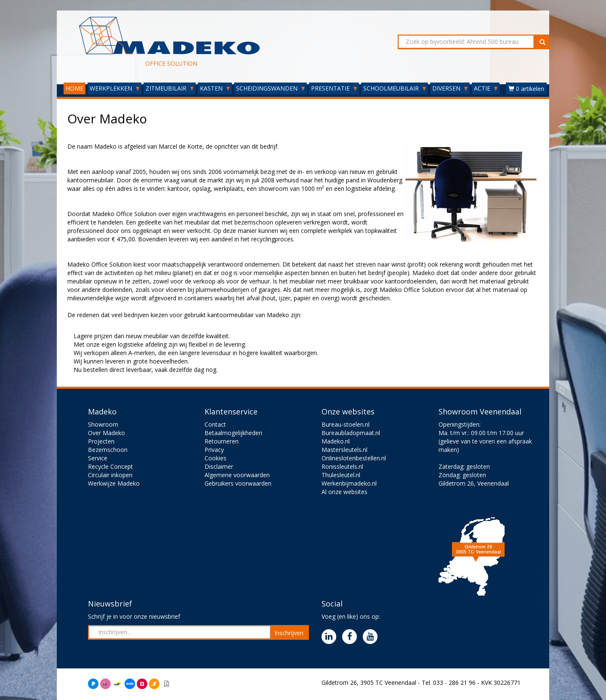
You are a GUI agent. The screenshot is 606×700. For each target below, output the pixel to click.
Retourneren (222, 441)
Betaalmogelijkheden (233, 433)
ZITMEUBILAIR (170, 88)
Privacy (214, 450)
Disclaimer (219, 466)
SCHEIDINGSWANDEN (270, 88)
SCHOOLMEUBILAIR (395, 88)
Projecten (101, 441)
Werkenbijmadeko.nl (349, 483)
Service (98, 458)
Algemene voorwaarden (237, 475)
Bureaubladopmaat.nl (351, 433)
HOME (74, 88)
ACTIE (486, 88)
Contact (215, 424)
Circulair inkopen (110, 475)
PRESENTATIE (334, 88)
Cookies (215, 458)
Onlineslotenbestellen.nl (354, 458)
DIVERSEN (450, 88)
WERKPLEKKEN (114, 88)
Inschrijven (289, 633)
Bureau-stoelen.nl (346, 424)
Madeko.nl (336, 441)
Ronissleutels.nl (342, 466)
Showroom (103, 424)
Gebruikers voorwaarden (238, 483)
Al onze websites (344, 492)
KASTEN (215, 88)
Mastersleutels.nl (344, 450)
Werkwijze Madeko (114, 483)
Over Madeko (106, 433)
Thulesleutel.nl (341, 475)
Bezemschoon (108, 450)
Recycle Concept (110, 466)
